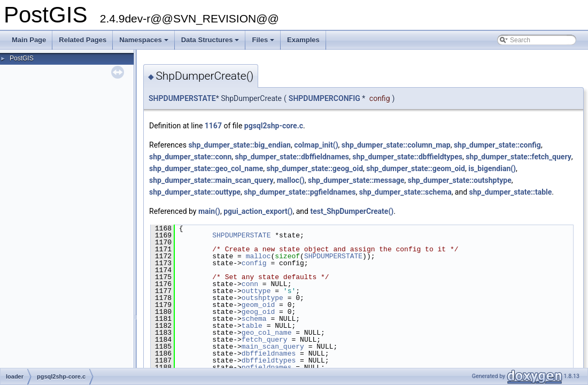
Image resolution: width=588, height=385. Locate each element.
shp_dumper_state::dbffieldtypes (407, 157)
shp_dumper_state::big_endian (239, 145)
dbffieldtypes (269, 360)
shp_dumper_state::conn (190, 157)
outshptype (262, 298)
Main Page (29, 40)
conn (250, 284)
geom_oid (258, 305)
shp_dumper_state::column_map (396, 145)
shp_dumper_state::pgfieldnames (300, 192)
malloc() (291, 180)
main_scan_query (273, 346)
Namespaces (145, 43)
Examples (303, 40)
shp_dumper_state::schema (405, 192)
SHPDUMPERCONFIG (324, 98)
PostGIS (22, 58)
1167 (213, 126)
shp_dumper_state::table (511, 192)
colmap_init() (316, 145)
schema (254, 319)
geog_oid (258, 312)
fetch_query (265, 340)
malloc (258, 256)
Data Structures (211, 43)
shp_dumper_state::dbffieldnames (292, 157)
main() (209, 211)
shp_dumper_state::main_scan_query (211, 180)
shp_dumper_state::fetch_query (518, 157)
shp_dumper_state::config (497, 145)
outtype (256, 291)
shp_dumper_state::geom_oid (416, 168)
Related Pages (83, 40)
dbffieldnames (269, 353)
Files (264, 43)
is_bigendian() (492, 168)
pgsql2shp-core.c (274, 126)
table (252, 326)
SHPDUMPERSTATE (182, 98)
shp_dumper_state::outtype (195, 192)
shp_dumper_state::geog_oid (315, 168)
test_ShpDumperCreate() (352, 211)
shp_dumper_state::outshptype (460, 180)
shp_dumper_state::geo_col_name (206, 168)
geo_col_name (267, 333)
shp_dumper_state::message (356, 180)
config (254, 263)
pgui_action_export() (258, 211)
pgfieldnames (267, 367)
